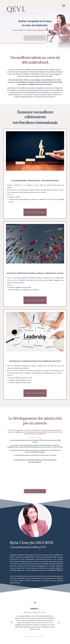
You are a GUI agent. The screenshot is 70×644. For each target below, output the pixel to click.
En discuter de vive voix (35, 38)
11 (42, 637)
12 (44, 637)
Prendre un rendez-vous (35, 491)
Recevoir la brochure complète (35, 212)
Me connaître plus (18, 587)
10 (40, 637)
